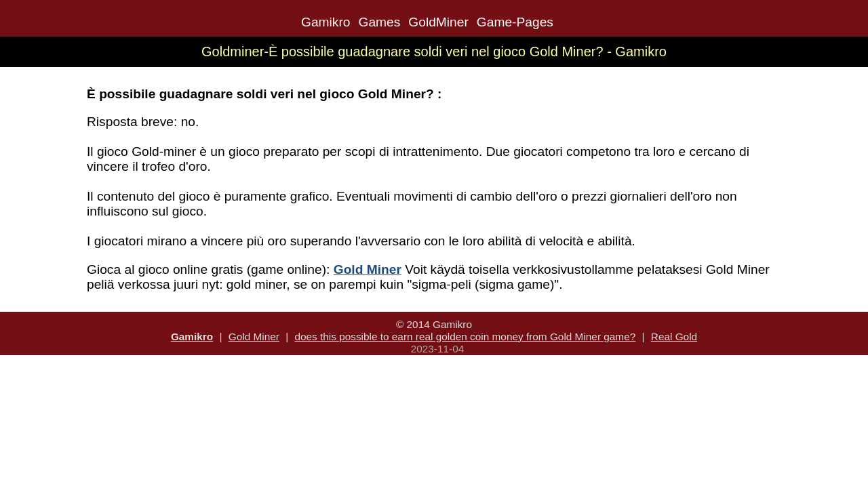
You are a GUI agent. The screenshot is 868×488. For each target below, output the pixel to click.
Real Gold (674, 337)
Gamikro (326, 22)
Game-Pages (515, 22)
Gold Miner (254, 337)
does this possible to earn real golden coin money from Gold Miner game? (465, 337)
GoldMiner (438, 22)
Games (379, 22)
